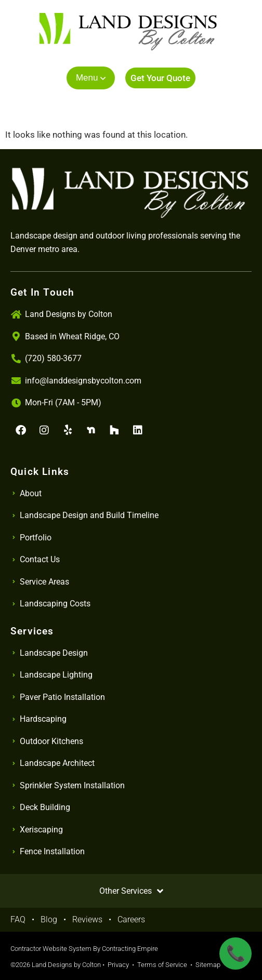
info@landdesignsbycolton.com (83, 381)
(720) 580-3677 (53, 358)
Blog (49, 919)
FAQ (18, 919)
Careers (131, 919)
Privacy (118, 965)
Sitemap (208, 965)
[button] (91, 78)
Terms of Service (162, 965)
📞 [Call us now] (236, 953)
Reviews (87, 919)
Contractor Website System (51, 949)
